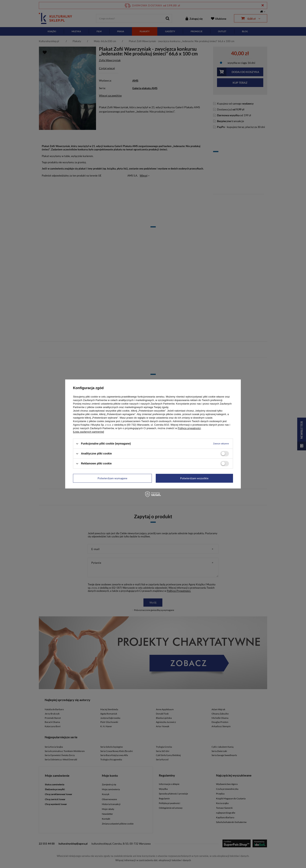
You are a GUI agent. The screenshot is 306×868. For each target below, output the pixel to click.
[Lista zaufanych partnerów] (89, 432)
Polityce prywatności (189, 428)
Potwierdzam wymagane (112, 478)
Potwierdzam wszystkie (194, 478)
